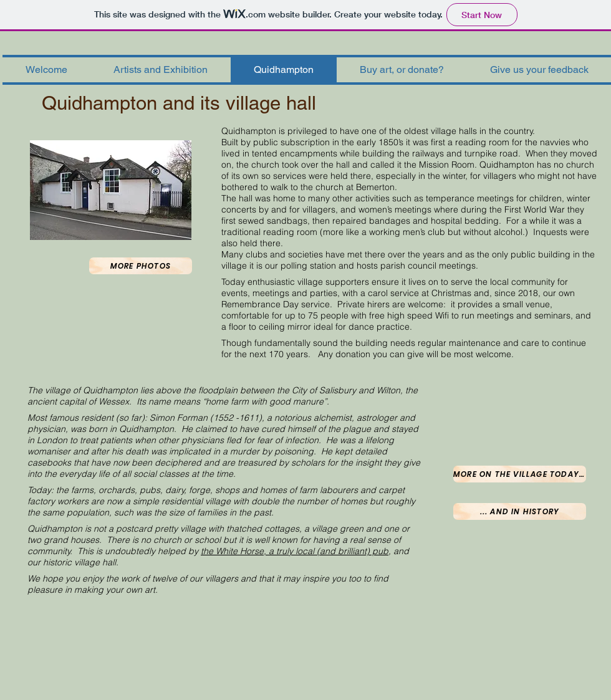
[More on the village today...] (520, 474)
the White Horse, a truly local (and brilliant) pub (295, 551)
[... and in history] (520, 511)
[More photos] (141, 266)
